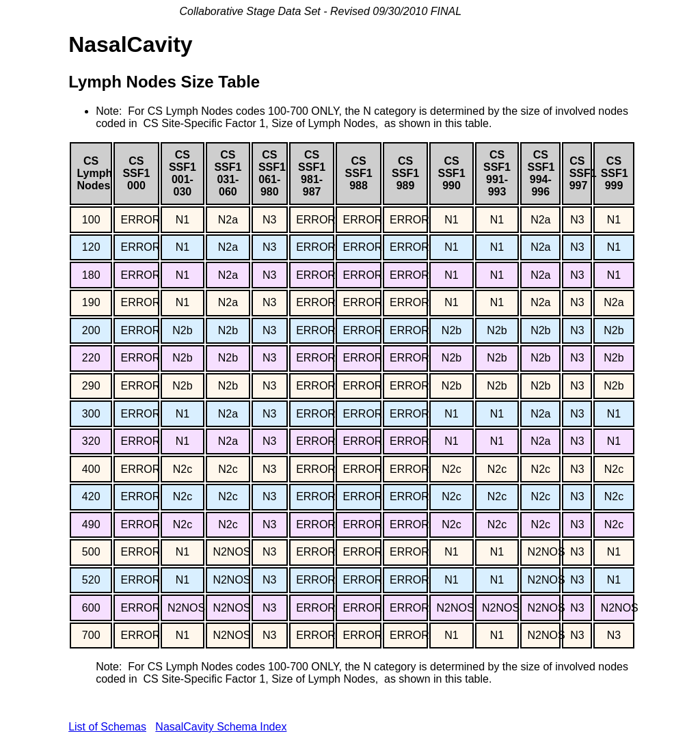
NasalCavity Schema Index (221, 727)
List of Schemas (107, 727)
